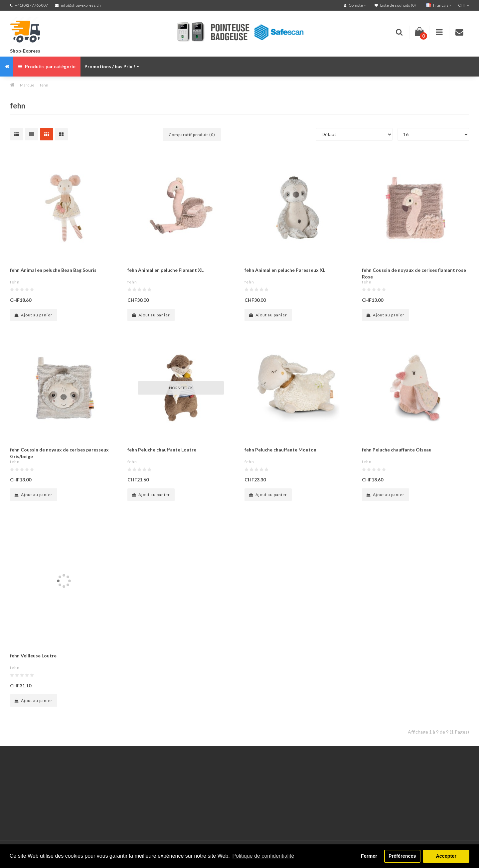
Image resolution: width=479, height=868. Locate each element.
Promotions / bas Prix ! (112, 66)
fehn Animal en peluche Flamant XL (165, 270)
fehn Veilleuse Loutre (33, 656)
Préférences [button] (402, 856)
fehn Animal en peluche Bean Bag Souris (53, 270)
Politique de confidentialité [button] (263, 856)
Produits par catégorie (47, 66)
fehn (44, 85)
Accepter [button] (446, 856)
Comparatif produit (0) (192, 135)
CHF (464, 5)
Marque (27, 85)
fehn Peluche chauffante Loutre (162, 450)
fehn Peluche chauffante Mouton (280, 450)
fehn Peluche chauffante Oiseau (397, 450)
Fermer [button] (369, 856)
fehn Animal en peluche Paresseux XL (285, 270)
